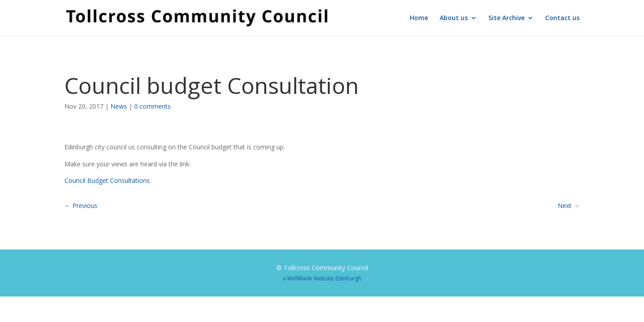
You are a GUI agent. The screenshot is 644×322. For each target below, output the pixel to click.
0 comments (153, 106)
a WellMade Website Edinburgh (322, 278)
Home (419, 18)
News (119, 106)
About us (454, 18)
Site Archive (506, 18)
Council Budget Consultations (107, 180)
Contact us (562, 18)
